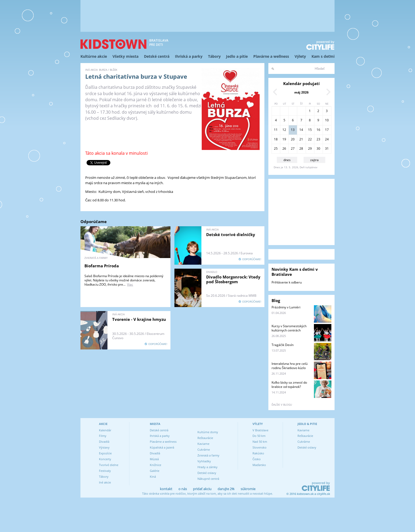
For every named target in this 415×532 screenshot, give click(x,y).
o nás (183, 489)
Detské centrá (157, 56)
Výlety (300, 56)
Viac (130, 284)
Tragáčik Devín (283, 345)
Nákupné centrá (208, 479)
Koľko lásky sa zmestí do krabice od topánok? (289, 385)
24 (327, 139)
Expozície (105, 453)
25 (276, 148)
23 (318, 139)
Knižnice (155, 465)
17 (327, 130)
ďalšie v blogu (282, 405)
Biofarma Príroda (102, 266)
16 (318, 130)
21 (301, 139)
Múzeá (154, 459)
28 (301, 148)
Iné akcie (105, 482)
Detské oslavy (207, 473)
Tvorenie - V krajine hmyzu (139, 319)
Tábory (214, 56)
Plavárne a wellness (271, 56)
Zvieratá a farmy (208, 455)
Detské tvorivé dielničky (231, 234)
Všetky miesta (125, 56)
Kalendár (105, 430)
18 (276, 139)
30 (318, 148)
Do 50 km (259, 436)
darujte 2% (226, 489)
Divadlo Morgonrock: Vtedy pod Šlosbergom (233, 279)
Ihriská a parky (189, 56)
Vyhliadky (204, 461)
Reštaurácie (205, 438)
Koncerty (105, 459)
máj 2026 (301, 92)
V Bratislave (260, 430)
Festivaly (105, 471)
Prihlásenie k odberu (287, 282)
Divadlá (104, 442)
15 (310, 130)
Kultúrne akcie (94, 56)
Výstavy (104, 447)
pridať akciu (202, 489)
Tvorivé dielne (109, 465)
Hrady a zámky (207, 467)
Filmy (103, 436)
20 (293, 139)
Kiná (153, 476)
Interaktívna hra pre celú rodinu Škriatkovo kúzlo (290, 366)
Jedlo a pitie (237, 56)
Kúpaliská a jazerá (162, 447)
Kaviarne (203, 444)
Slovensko (260, 447)
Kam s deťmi (323, 56)
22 (310, 139)
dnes (287, 160)
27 (293, 148)
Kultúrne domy (208, 432)
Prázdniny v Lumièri (286, 307)
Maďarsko (259, 465)
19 (284, 139)
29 (310, 148)
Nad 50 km (260, 442)
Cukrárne (204, 449)
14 (301, 130)
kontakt (166, 489)
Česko (257, 459)
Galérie (155, 471)
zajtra (314, 160)
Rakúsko (258, 453)
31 (327, 148)
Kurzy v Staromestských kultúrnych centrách (289, 328)
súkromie (248, 489)
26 (284, 148)
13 (293, 130)
